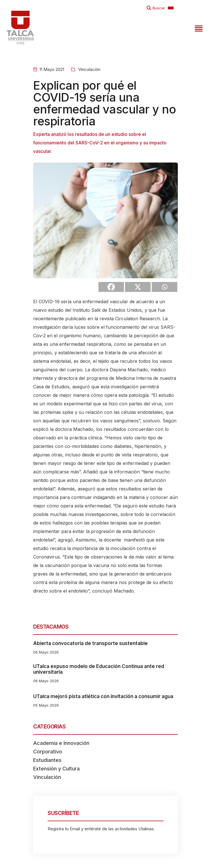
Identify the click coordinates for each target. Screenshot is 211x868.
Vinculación (89, 69)
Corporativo (48, 752)
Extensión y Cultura (56, 769)
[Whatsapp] (164, 287)
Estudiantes (47, 760)
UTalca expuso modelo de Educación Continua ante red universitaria (99, 669)
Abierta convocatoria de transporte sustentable (90, 643)
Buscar (159, 8)
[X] (138, 287)
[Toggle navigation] (198, 28)
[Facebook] (111, 287)
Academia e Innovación (61, 743)
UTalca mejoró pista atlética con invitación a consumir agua (103, 696)
